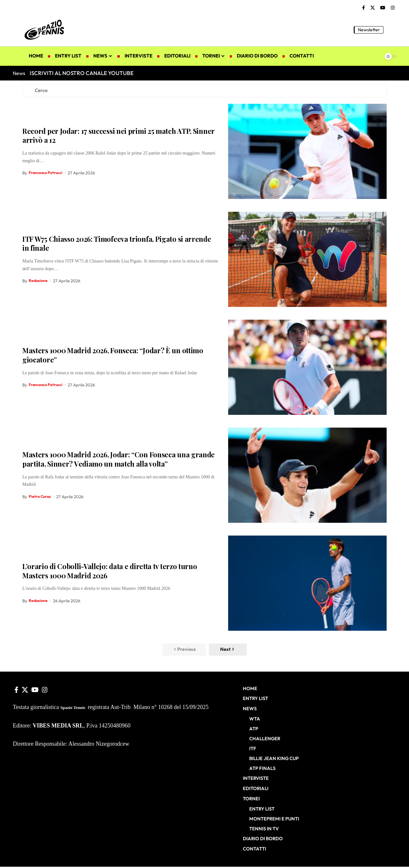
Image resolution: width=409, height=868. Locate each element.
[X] (373, 8)
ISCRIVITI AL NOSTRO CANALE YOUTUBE (82, 73)
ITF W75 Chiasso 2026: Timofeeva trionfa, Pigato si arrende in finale (117, 244)
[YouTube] (383, 8)
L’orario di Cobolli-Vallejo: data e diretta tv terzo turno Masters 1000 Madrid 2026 (110, 571)
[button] (391, 30)
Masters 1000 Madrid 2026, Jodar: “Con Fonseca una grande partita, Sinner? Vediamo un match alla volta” (119, 460)
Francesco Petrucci (47, 174)
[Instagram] (393, 8)
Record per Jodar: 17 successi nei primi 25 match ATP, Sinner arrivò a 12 (119, 136)
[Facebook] (363, 8)
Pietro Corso (41, 497)
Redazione (39, 282)
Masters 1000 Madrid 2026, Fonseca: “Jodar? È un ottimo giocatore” (113, 356)
